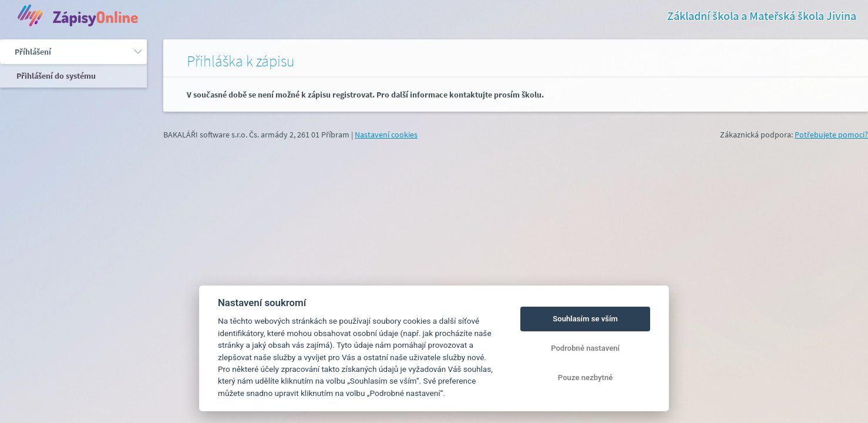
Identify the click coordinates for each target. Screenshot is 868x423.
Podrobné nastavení (585, 348)
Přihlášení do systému (55, 76)
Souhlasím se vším (585, 319)
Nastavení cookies (386, 135)
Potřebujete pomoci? (831, 135)
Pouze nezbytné (586, 377)
